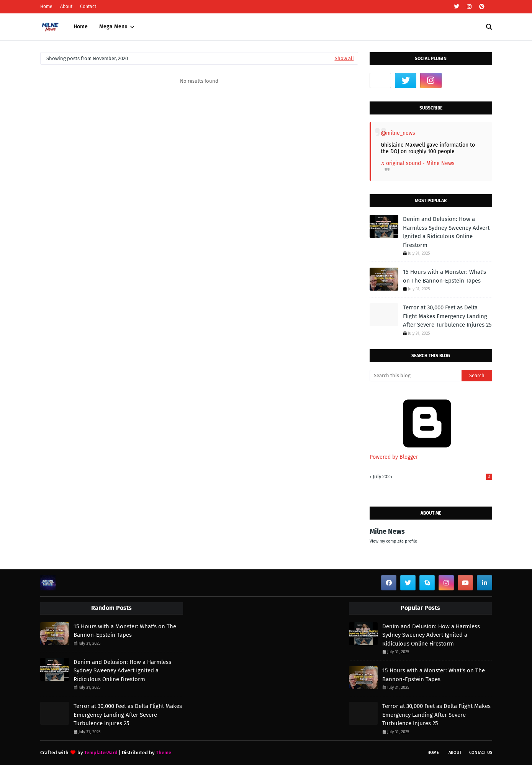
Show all (344, 58)
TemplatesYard (101, 753)
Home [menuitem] (81, 27)
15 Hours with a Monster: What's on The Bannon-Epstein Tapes (444, 276)
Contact (88, 7)
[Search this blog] (416, 376)
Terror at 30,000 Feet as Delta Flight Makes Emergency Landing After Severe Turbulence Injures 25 (447, 316)
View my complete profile (393, 541)
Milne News (387, 531)
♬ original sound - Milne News (418, 163)
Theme (164, 753)
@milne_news (398, 133)
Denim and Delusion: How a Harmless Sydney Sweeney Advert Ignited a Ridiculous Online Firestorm (446, 232)
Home (46, 7)
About (66, 7)
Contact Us (481, 753)
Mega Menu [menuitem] (113, 27)
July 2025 (432, 476)
